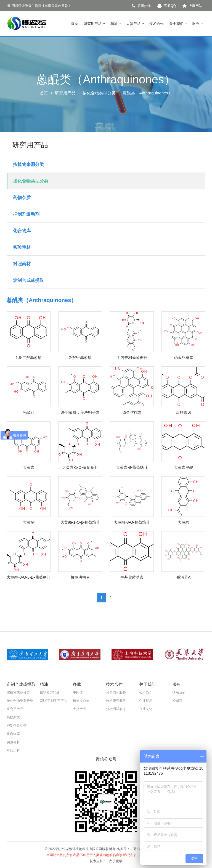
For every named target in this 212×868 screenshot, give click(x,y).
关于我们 (178, 24)
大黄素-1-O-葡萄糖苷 (80, 467)
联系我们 (179, 692)
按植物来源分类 (28, 164)
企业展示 (146, 700)
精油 (116, 24)
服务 (197, 24)
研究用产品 (94, 24)
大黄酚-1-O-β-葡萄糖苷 (80, 522)
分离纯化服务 (116, 692)
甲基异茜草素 (132, 577)
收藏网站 (192, 6)
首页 (75, 24)
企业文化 (146, 709)
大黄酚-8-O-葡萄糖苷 (132, 522)
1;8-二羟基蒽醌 (28, 357)
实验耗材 (22, 247)
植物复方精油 (50, 692)
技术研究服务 (116, 700)
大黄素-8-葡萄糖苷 (132, 467)
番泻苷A (183, 577)
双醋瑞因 (184, 412)
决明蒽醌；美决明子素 (80, 412)
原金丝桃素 (132, 412)
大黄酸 (184, 522)
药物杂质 (22, 197)
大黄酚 (29, 522)
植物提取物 (81, 700)
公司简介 (146, 692)
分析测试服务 (116, 709)
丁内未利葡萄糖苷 (132, 357)
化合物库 (22, 230)
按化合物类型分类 (99, 93)
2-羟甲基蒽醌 (80, 357)
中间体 (78, 692)
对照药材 (22, 264)
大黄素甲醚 (184, 467)
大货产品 (135, 24)
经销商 (177, 700)
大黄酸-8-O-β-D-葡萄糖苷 (28, 577)
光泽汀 (29, 412)
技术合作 (157, 24)
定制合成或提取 (28, 280)
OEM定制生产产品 (53, 700)
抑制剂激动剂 (26, 214)
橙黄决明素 (80, 577)
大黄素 (29, 467)
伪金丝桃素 (184, 357)
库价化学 (116, 861)
